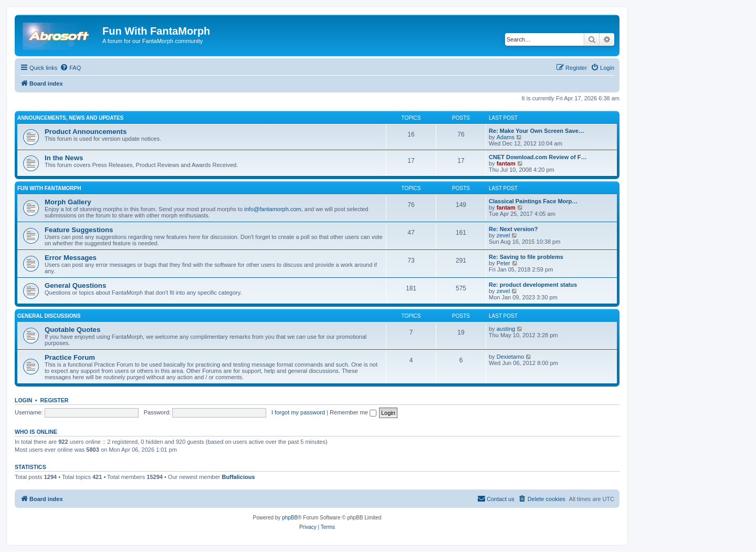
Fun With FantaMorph (49, 188)
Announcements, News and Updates (70, 118)
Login (23, 400)
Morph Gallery (68, 202)
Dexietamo (511, 357)
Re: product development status (533, 285)
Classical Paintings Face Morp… (533, 201)
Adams (506, 137)
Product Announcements (86, 132)
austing (506, 329)
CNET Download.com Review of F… (538, 157)
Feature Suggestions (79, 230)
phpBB (290, 518)
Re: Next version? (513, 229)
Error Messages (71, 258)
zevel (503, 235)
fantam (506, 163)
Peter (503, 263)
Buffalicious (239, 477)
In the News (64, 158)
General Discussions (49, 316)
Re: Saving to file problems (526, 257)
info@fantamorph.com (272, 209)
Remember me (353, 412)
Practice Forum (70, 357)
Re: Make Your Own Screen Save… (537, 131)
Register (55, 400)
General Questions (75, 285)
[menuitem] (70, 68)
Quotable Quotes (72, 330)
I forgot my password (298, 412)
